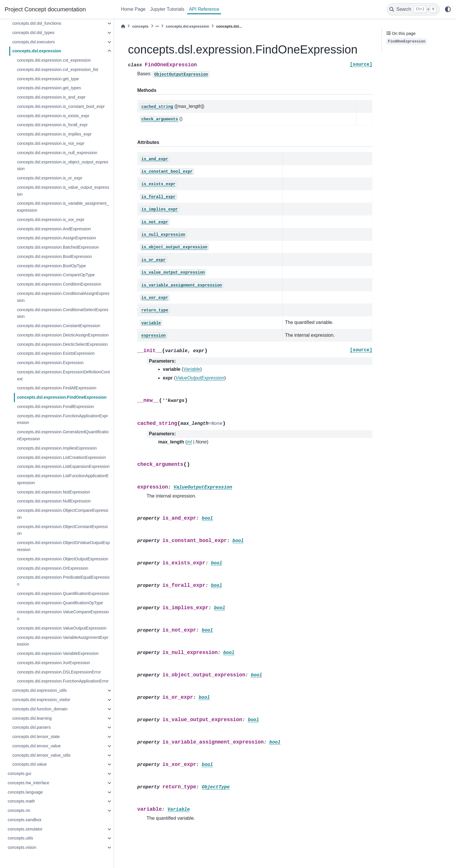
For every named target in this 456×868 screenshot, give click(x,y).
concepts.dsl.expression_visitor (41, 700)
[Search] (413, 9)
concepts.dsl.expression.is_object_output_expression (63, 165)
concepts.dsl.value (29, 764)
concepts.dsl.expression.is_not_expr (51, 143)
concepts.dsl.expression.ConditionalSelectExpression (63, 313)
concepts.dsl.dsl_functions (37, 23)
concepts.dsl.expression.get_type (48, 79)
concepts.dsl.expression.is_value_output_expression (63, 191)
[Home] (123, 26)
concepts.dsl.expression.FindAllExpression (57, 388)
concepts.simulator (25, 829)
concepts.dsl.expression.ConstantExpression (58, 326)
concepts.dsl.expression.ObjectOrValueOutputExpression (63, 546)
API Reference (204, 9)
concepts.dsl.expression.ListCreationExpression (61, 457)
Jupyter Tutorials (167, 9)
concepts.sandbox (24, 820)
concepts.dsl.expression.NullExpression (54, 501)
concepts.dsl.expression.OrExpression (52, 568)
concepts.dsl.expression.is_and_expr (51, 97)
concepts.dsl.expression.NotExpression (53, 492)
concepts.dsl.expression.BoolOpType (51, 266)
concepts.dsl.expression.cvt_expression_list (57, 69)
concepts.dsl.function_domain (40, 709)
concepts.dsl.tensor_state (36, 737)
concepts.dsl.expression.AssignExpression (56, 238)
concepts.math (21, 801)
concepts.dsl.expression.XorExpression (53, 663)
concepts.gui (19, 773)
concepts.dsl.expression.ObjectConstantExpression (62, 530)
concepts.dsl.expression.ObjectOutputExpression (63, 559)
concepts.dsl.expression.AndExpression (54, 229)
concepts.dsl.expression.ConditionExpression (59, 284)
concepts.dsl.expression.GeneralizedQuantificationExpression (63, 435)
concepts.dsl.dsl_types (33, 33)
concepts (140, 26)
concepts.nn (19, 810)
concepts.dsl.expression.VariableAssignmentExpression (63, 641)
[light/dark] (448, 9)
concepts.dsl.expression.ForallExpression (55, 407)
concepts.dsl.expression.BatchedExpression (58, 247)
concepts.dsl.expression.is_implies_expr (54, 134)
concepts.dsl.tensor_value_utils (41, 755)
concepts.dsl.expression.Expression (50, 363)
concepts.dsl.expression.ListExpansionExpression (63, 466)
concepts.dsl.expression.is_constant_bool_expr (61, 106)
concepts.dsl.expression (37, 51)
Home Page (133, 9)
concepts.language (25, 792)
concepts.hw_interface (28, 783)
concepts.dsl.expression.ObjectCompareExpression (63, 514)
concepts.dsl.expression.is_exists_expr (53, 116)
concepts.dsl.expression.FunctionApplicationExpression (62, 419)
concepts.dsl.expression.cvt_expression (54, 60)
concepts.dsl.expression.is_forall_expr (52, 125)
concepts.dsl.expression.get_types (49, 88)
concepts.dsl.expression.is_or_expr (50, 178)
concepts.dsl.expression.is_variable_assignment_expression (63, 207)
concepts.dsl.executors (33, 42)
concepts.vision (22, 847)
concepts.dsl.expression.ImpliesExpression (57, 448)
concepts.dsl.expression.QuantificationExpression (63, 593)
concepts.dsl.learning (32, 718)
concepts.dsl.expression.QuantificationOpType (60, 603)
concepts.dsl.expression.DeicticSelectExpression (62, 344)
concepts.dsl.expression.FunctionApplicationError (63, 681)
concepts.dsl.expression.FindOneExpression (62, 397)
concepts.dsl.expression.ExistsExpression (56, 353)
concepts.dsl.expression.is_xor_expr (51, 220)
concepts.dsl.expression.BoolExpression (54, 256)
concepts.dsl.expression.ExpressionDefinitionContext (63, 375)
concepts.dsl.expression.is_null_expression (57, 153)
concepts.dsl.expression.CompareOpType (56, 275)
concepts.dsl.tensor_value (36, 746)
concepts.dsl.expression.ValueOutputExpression (62, 628)
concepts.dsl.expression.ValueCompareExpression (63, 615)
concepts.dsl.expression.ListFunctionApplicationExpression (63, 479)
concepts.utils (20, 838)
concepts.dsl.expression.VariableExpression (58, 653)
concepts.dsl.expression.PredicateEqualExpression (63, 581)
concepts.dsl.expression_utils (39, 690)
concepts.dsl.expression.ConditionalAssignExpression (63, 297)
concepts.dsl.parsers (31, 727)
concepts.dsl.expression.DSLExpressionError (59, 672)
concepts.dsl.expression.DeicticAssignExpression (63, 335)
